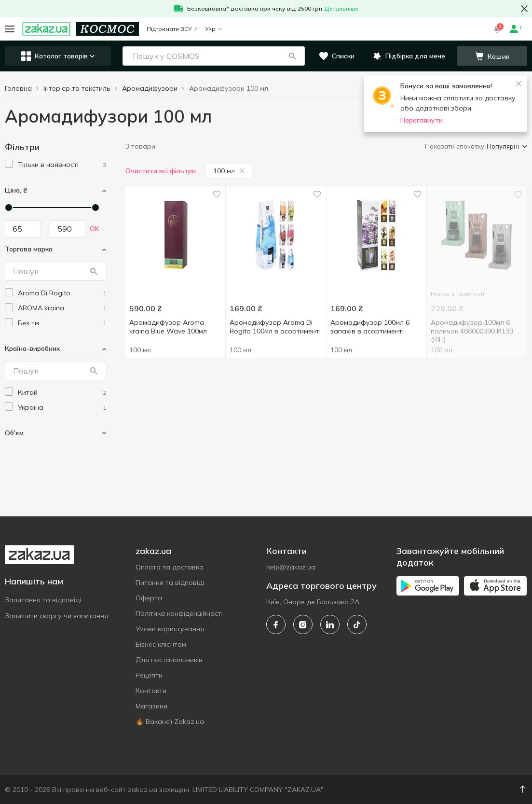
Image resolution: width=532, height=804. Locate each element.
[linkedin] (330, 624)
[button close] (524, 9)
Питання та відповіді (170, 582)
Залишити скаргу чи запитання (56, 616)
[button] (292, 56)
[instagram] (303, 624)
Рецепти (149, 675)
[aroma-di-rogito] (62, 293)
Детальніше (341, 8)
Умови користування (170, 629)
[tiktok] (357, 624)
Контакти (151, 691)
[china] (62, 393)
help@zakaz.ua (291, 567)
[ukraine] (62, 408)
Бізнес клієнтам (161, 644)
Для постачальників (169, 660)
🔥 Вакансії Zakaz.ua (170, 721)
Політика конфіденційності (179, 613)
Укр (213, 29)
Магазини (151, 706)
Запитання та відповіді (43, 600)
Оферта (149, 598)
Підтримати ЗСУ (172, 29)
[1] (62, 165)
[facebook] (276, 624)
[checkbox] (9, 164)
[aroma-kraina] (62, 308)
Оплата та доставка (170, 567)
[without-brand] (62, 323)
